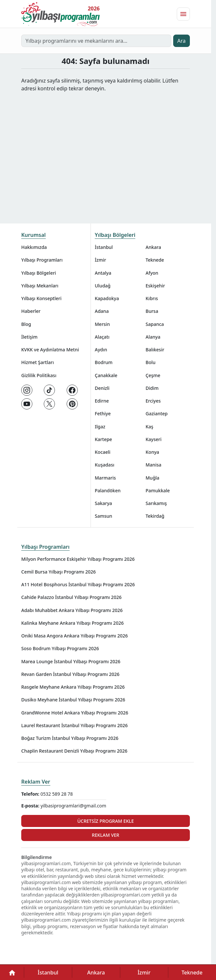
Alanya (153, 337)
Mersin (102, 324)
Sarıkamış (156, 503)
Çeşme (153, 375)
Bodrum (104, 362)
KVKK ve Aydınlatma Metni (50, 350)
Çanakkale (106, 375)
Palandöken (108, 490)
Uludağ (103, 286)
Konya (153, 452)
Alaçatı (102, 337)
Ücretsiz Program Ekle (105, 821)
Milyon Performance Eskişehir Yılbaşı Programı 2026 (78, 559)
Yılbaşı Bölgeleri (39, 273)
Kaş (150, 427)
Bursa (152, 311)
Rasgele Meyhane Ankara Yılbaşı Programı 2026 (73, 687)
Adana (102, 311)
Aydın (101, 350)
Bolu (151, 362)
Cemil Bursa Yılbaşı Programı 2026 (58, 572)
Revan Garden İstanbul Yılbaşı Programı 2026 (70, 674)
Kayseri (154, 439)
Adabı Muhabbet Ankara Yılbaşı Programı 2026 (72, 610)
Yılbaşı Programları (42, 260)
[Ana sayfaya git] (60, 14)
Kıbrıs (152, 298)
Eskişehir (156, 286)
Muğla (153, 478)
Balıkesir (155, 350)
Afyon (152, 273)
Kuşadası (105, 465)
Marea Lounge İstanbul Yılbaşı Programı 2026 (71, 661)
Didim (152, 388)
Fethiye (103, 413)
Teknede (155, 260)
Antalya (103, 273)
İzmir (100, 260)
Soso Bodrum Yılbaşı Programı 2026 (60, 648)
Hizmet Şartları (38, 362)
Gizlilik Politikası (39, 375)
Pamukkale (158, 490)
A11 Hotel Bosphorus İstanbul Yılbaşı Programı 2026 (78, 584)
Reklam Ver (36, 782)
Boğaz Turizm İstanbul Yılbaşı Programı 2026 (70, 738)
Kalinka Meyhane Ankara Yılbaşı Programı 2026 (72, 623)
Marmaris (105, 478)
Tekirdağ (155, 516)
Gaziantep (157, 413)
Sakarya (103, 503)
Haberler (31, 311)
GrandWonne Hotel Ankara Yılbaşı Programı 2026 (75, 713)
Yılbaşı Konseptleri (41, 298)
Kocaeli (103, 452)
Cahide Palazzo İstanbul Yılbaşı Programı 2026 (71, 597)
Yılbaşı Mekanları (40, 286)
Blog (26, 324)
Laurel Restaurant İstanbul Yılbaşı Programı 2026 (75, 725)
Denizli (102, 388)
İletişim (29, 337)
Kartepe (103, 439)
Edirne (102, 401)
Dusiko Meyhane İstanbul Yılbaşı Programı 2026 (73, 700)
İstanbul (104, 247)
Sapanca (155, 324)
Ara (182, 41)
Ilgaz (100, 427)
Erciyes (153, 401)
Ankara (153, 247)
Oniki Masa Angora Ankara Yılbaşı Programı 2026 (75, 636)
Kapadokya (107, 298)
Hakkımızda (34, 247)
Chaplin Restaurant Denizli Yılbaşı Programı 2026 (74, 751)
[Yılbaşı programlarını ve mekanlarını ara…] (96, 41)
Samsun (103, 516)
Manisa (154, 465)
